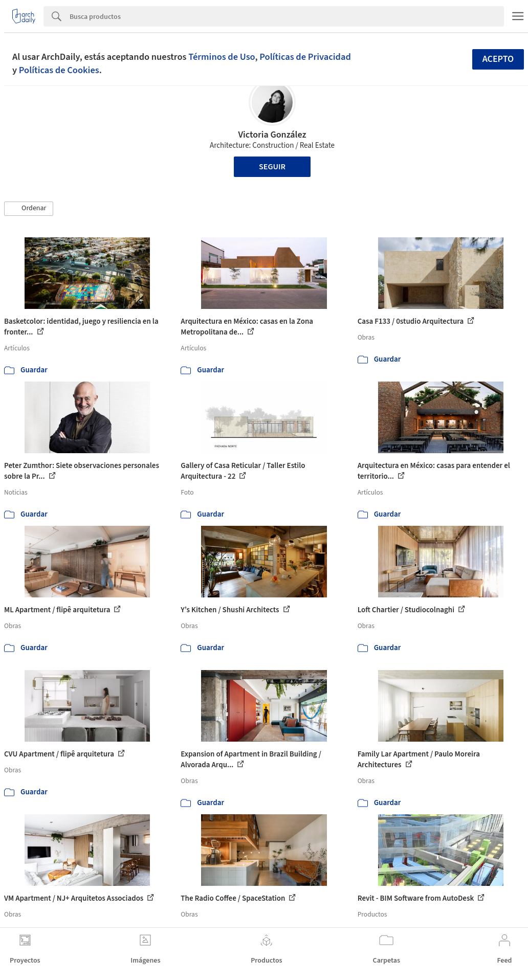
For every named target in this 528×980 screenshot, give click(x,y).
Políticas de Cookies (59, 70)
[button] (29, 209)
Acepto (498, 59)
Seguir (272, 167)
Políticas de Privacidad (305, 57)
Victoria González (272, 135)
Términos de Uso (222, 57)
